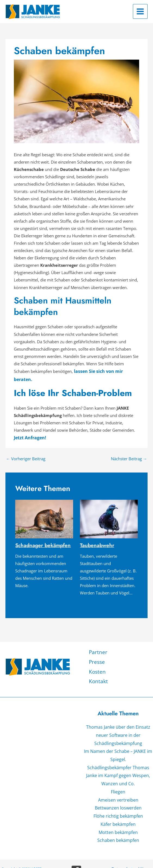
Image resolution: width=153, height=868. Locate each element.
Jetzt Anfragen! (29, 429)
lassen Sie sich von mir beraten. (106, 371)
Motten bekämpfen (118, 809)
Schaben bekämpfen (118, 816)
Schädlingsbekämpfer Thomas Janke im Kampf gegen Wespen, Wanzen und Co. (118, 757)
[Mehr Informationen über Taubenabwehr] (109, 509)
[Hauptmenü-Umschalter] (140, 11)
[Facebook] (76, 846)
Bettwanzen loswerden (118, 787)
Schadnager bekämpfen (42, 535)
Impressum (132, 852)
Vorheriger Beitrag (26, 449)
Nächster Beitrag (129, 449)
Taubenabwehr (96, 535)
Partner (97, 642)
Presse (96, 650)
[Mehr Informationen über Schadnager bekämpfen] (44, 509)
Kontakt (98, 668)
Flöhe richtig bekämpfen (118, 794)
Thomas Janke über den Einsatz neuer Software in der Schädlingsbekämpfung (118, 720)
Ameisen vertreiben (118, 780)
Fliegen (118, 772)
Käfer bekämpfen (118, 802)
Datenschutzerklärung (132, 844)
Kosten (97, 659)
